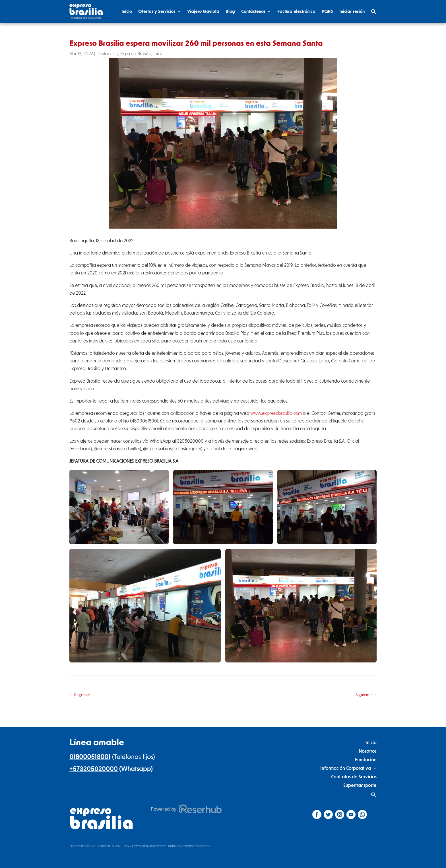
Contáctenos (253, 12)
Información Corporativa (346, 768)
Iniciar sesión (352, 12)
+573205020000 (94, 769)
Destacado (107, 54)
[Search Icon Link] (374, 12)
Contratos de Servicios (354, 777)
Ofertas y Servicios (157, 12)
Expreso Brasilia (136, 54)
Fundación (366, 760)
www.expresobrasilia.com (276, 413)
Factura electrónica (296, 12)
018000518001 (90, 757)
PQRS (327, 12)
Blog (230, 12)
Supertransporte (360, 785)
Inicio (127, 12)
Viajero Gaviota (203, 12)
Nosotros (368, 751)
